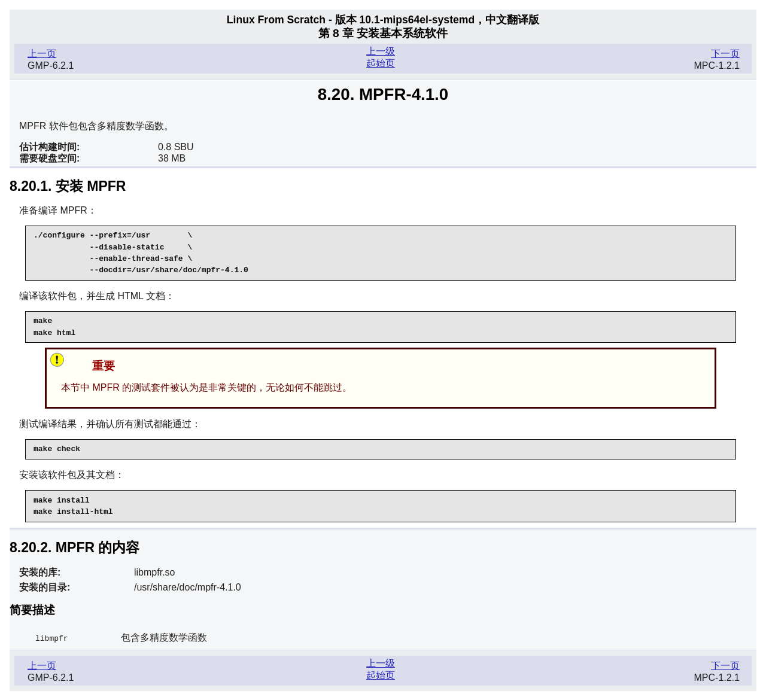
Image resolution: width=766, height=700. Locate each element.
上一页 (42, 54)
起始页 (381, 63)
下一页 (725, 54)
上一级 (381, 51)
